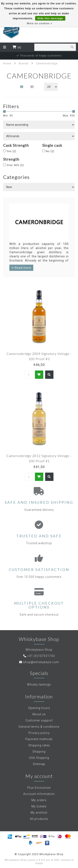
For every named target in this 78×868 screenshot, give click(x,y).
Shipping (39, 752)
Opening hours (39, 708)
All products (39, 819)
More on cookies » (40, 23)
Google (39, 863)
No (50, 151)
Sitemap (39, 764)
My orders (39, 800)
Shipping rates (39, 745)
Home (7, 63)
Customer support (39, 720)
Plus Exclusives (39, 788)
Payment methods (39, 739)
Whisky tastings (39, 685)
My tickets (39, 806)
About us (39, 714)
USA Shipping (39, 758)
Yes (11, 151)
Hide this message (50, 18)
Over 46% (15, 165)
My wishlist (39, 813)
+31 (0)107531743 (41, 656)
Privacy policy (39, 733)
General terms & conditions (39, 727)
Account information (39, 794)
